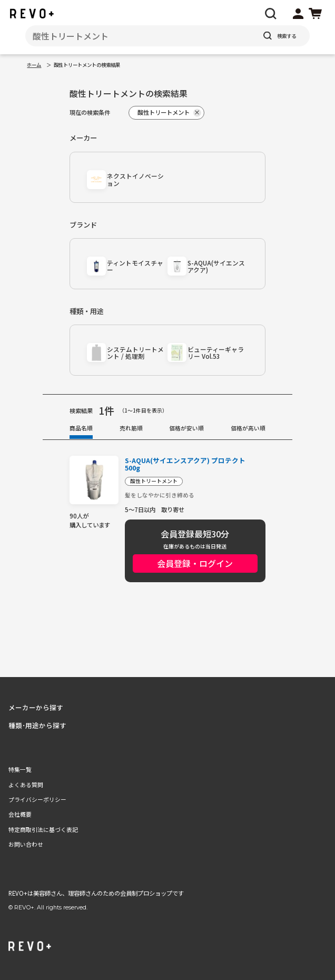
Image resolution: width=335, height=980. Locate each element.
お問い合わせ (26, 844)
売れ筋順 (131, 428)
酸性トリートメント (154, 481)
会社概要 (20, 814)
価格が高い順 (248, 428)
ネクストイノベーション (135, 179)
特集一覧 (20, 769)
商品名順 (81, 428)
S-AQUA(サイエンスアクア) (216, 266)
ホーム (34, 65)
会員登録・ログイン (195, 563)
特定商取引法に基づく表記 (43, 829)
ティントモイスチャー (135, 266)
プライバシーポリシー (37, 799)
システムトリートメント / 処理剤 (135, 353)
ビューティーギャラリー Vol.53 (216, 353)
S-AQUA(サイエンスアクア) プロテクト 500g (185, 464)
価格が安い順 (186, 428)
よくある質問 (26, 785)
